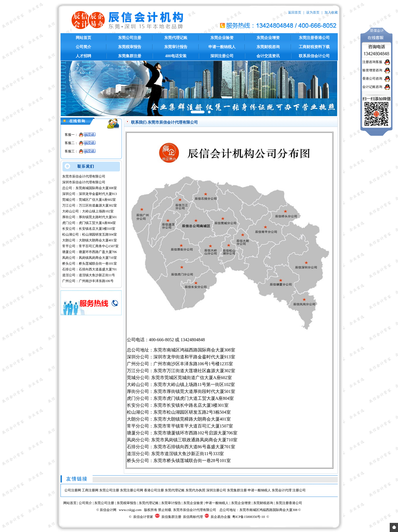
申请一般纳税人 (222, 47)
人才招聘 (83, 56)
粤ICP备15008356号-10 (249, 517)
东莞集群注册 (130, 56)
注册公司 (299, 490)
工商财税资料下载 (314, 47)
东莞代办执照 (195, 490)
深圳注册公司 (222, 56)
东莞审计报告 (176, 47)
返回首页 (295, 12)
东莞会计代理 (282, 490)
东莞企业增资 (268, 38)
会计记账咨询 (372, 87)
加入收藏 (331, 12)
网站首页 (83, 38)
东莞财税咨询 (268, 47)
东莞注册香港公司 (314, 38)
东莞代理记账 (176, 38)
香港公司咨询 (372, 79)
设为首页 (313, 12)
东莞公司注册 (130, 38)
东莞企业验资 (222, 38)
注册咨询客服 (372, 62)
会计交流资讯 (268, 56)
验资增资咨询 (372, 70)
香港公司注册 (154, 490)
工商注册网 (90, 490)
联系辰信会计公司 (314, 56)
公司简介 (83, 47)
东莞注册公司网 (132, 490)
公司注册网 (73, 490)
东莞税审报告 (130, 47)
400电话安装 (176, 56)
